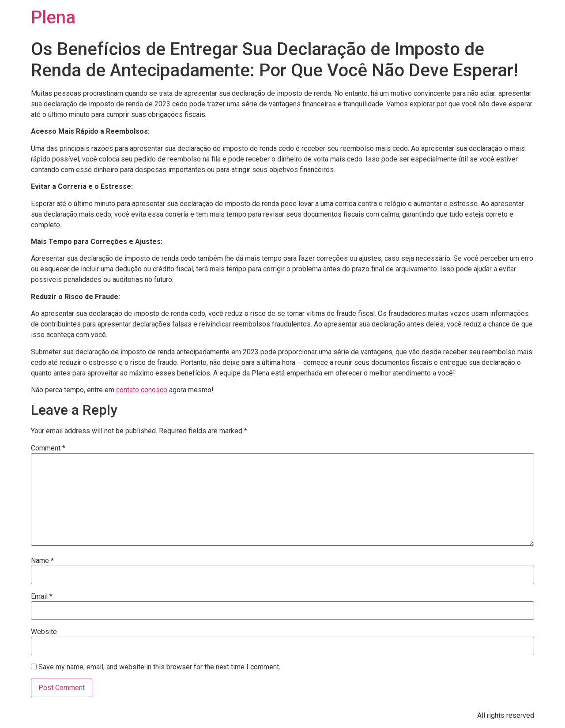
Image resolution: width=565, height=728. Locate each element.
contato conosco (142, 390)
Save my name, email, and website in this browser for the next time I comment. (159, 667)
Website (44, 632)
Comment (48, 448)
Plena (53, 17)
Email (42, 597)
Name (42, 561)
